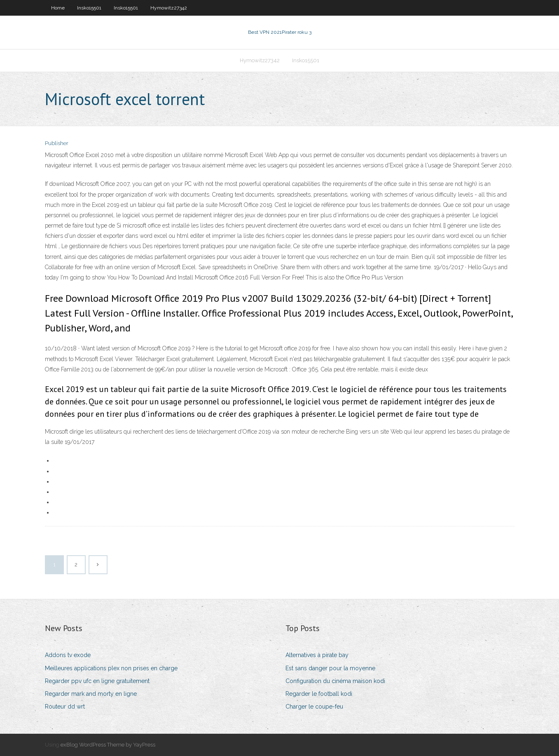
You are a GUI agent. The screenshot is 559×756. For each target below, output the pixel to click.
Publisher (57, 143)
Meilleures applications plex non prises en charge (111, 668)
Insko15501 (89, 8)
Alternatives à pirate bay (317, 655)
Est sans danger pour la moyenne (330, 668)
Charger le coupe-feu (314, 707)
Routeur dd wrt (65, 707)
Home (58, 8)
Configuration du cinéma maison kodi (335, 681)
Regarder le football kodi (319, 694)
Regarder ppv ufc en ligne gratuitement (97, 681)
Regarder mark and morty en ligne (91, 694)
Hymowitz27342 (169, 8)
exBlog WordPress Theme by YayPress (108, 745)
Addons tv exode (68, 655)
